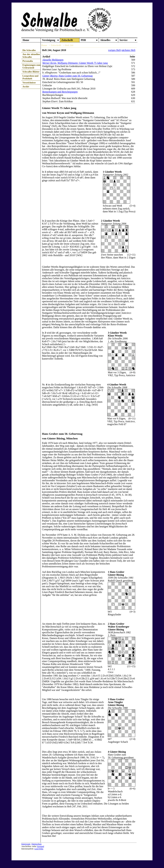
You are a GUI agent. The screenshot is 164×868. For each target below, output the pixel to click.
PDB (83, 40)
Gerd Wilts (39, 849)
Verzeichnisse (29, 83)
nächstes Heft (128, 50)
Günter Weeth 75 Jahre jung (93, 63)
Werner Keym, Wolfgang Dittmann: (60, 63)
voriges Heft (115, 50)
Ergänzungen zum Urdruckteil (31, 66)
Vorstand (40, 846)
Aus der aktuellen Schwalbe (31, 56)
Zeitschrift (67, 40)
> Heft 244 (68, 45)
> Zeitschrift (55, 45)
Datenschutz (36, 844)
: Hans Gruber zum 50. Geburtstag (75, 76)
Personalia (28, 61)
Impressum (26, 844)
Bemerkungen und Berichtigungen (60, 92)
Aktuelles (105, 40)
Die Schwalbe (29, 50)
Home (26, 40)
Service (123, 40)
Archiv (26, 87)
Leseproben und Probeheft (30, 77)
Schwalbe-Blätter (31, 72)
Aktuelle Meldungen (53, 60)
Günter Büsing (50, 76)
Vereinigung (49, 40)
